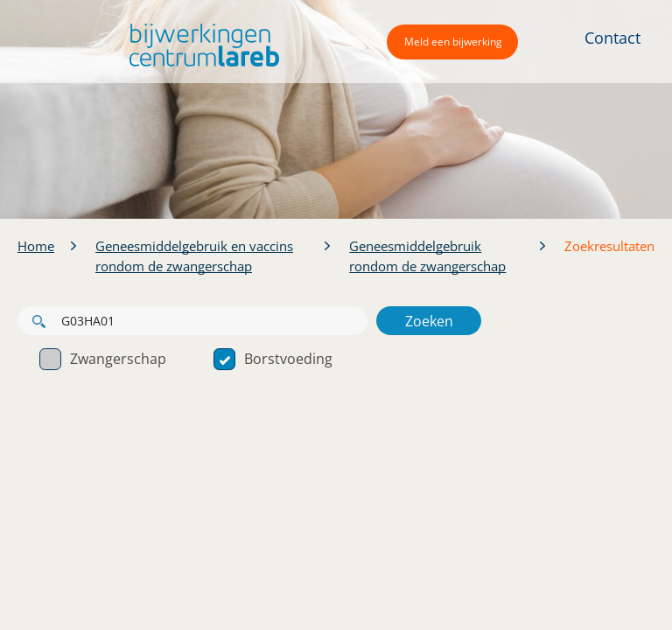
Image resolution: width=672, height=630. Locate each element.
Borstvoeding (273, 359)
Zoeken (429, 321)
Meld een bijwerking (453, 42)
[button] (200, 45)
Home (36, 246)
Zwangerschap (103, 359)
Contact (612, 38)
